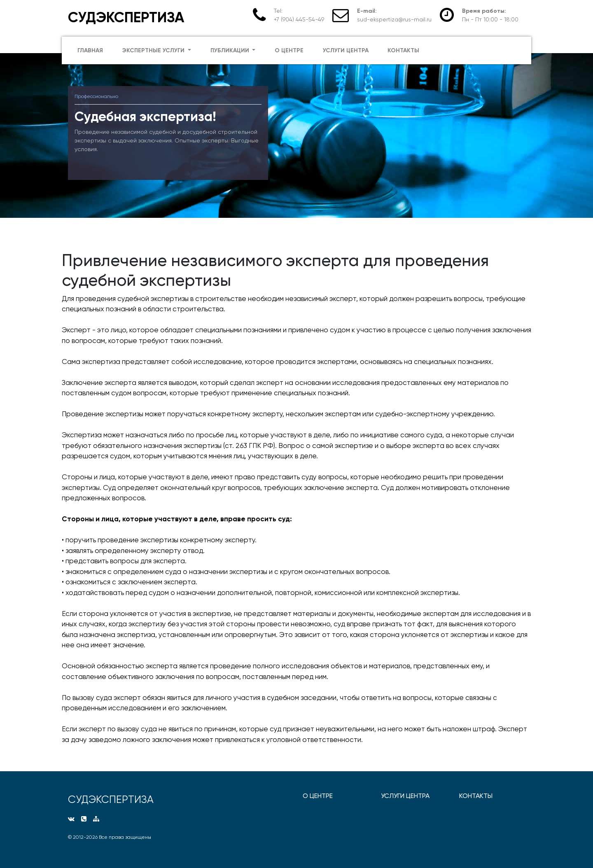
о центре (289, 50)
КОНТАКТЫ (476, 796)
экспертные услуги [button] (154, 50)
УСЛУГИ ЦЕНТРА (405, 796)
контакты (403, 50)
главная (90, 50)
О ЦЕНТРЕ (318, 796)
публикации (231, 50)
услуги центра (346, 50)
